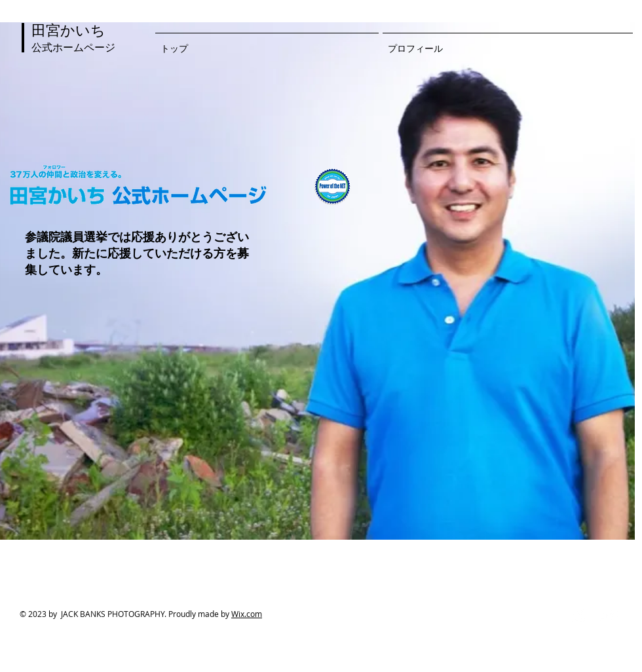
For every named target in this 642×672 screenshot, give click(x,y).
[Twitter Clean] (580, 616)
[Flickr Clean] (609, 616)
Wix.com (247, 614)
